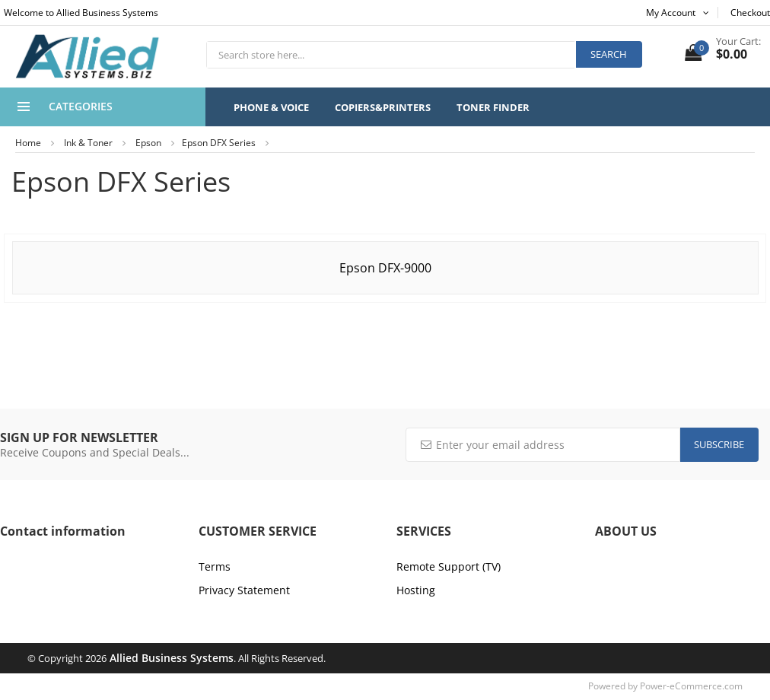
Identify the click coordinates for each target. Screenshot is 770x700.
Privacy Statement (244, 590)
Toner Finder (493, 107)
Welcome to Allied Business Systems (81, 13)
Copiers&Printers (383, 107)
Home (28, 143)
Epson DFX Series (219, 143)
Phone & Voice (271, 107)
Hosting (416, 590)
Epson (148, 143)
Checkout (750, 13)
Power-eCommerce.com (691, 686)
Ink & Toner (88, 143)
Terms (215, 566)
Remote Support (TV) (449, 566)
